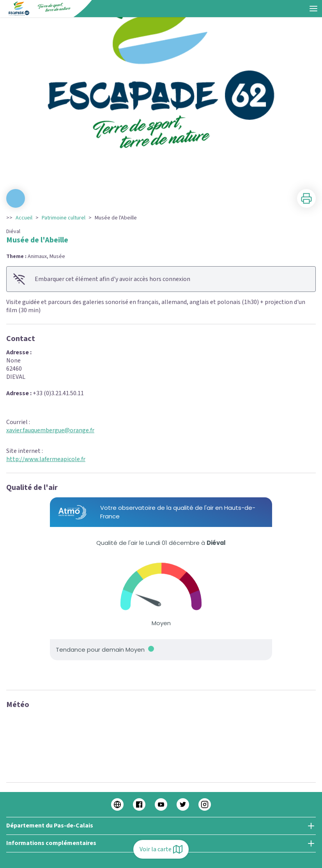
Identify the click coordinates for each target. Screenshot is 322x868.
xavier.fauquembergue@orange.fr (50, 430)
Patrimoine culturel (64, 218)
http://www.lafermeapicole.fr (46, 459)
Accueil (24, 218)
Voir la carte (161, 849)
